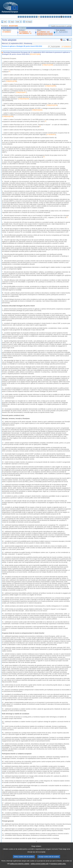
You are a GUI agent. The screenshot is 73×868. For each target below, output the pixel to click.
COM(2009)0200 (24, 99)
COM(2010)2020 (37, 110)
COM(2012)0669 (50, 86)
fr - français (37, 17)
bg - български (19, 17)
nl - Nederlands (55, 17)
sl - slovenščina (66, 17)
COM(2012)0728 (52, 105)
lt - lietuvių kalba (48, 17)
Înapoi (12, 22)
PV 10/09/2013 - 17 (25, 32)
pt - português (59, 17)
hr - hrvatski (41, 17)
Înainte (18, 22)
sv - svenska (70, 17)
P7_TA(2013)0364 (62, 32)
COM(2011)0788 (11, 81)
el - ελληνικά (32, 17)
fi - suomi (68, 17)
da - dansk (25, 17)
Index (5, 22)
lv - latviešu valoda (46, 17)
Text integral (29, 22)
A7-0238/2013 (7, 32)
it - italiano (43, 17)
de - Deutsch (28, 17)
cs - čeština (23, 17)
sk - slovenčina (64, 17)
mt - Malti (52, 17)
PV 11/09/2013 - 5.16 (43, 32)
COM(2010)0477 (21, 92)
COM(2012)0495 (48, 65)
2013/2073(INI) (13, 26)
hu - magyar (50, 17)
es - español (21, 17)
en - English (34, 17)
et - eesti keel (30, 17)
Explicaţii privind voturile (45, 33)
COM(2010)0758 (8, 116)
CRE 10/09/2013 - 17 (25, 33)
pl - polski (57, 17)
